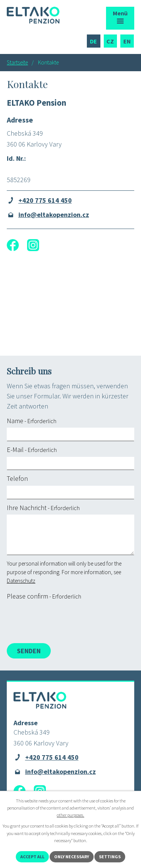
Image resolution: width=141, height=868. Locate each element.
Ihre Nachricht (43, 508)
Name (32, 421)
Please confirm (44, 596)
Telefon (17, 478)
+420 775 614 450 (45, 200)
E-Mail (32, 450)
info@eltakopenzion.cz (54, 215)
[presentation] (62, 620)
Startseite (17, 62)
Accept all (32, 857)
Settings (110, 857)
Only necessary (72, 857)
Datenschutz (21, 581)
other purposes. (70, 815)
